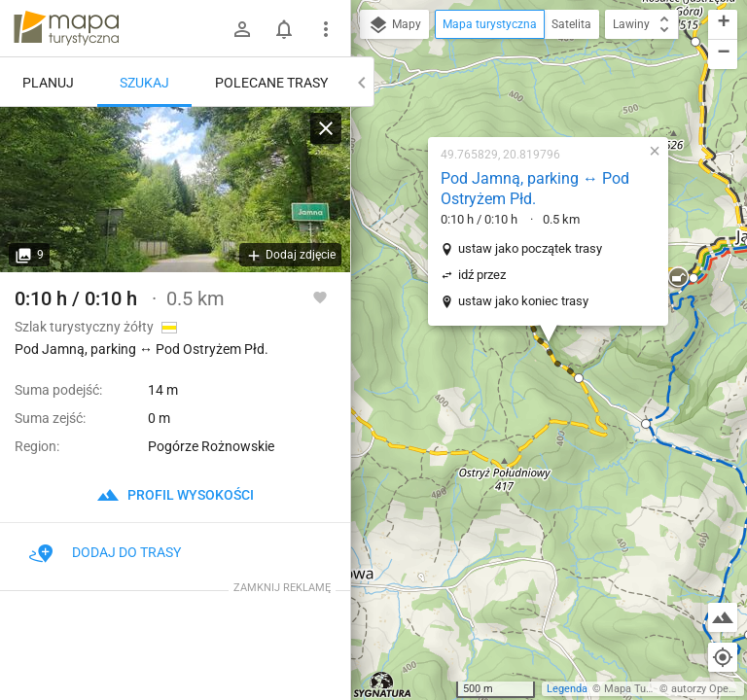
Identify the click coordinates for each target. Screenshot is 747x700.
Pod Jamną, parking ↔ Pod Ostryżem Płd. (535, 189)
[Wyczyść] (326, 128)
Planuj (48, 83)
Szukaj (144, 83)
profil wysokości (175, 495)
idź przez (482, 275)
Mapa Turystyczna (648, 689)
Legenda (567, 689)
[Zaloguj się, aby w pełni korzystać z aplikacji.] (320, 297)
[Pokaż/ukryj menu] (326, 29)
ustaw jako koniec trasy (523, 301)
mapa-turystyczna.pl (66, 28)
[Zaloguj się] (242, 29)
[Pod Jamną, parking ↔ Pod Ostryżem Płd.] (175, 190)
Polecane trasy (271, 83)
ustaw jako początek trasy (530, 248)
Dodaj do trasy (105, 552)
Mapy (394, 25)
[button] (579, 378)
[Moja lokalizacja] (723, 657)
